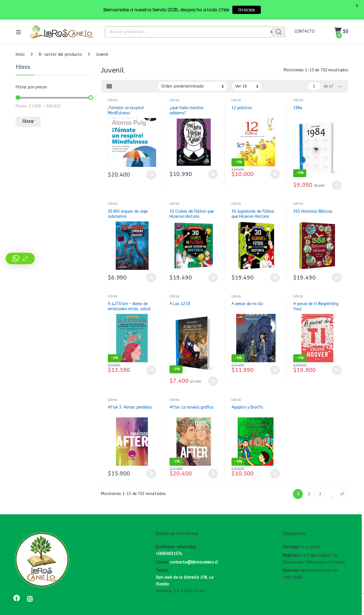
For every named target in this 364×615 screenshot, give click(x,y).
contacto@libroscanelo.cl (194, 559)
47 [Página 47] (342, 490)
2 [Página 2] (309, 490)
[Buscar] (279, 28)
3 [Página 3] (320, 490)
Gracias (247, 10)
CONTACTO (305, 28)
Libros (112, 97)
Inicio (20, 51)
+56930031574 (169, 550)
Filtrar (28, 118)
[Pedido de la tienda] (192, 83)
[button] (20, 258)
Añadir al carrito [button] (151, 171)
